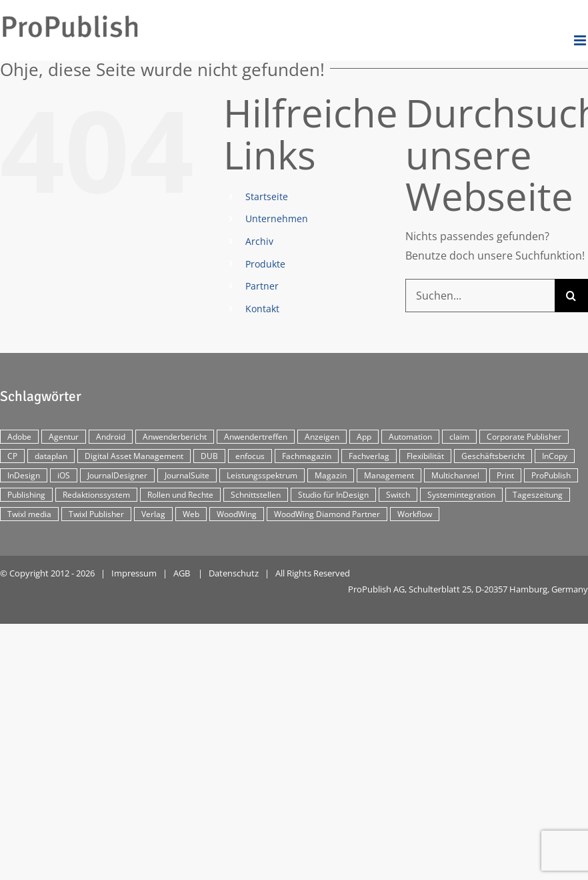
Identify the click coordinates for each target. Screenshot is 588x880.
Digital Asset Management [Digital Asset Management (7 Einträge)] (134, 456)
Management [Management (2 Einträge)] (389, 475)
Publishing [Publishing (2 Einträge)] (26, 495)
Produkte (265, 264)
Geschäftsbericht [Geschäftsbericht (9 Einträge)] (493, 456)
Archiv (259, 241)
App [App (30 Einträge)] (364, 437)
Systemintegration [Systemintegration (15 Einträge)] (461, 495)
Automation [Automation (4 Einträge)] (410, 437)
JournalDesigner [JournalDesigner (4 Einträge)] (117, 475)
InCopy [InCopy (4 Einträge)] (555, 456)
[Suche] (571, 296)
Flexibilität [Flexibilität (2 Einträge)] (425, 456)
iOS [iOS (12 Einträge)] (64, 475)
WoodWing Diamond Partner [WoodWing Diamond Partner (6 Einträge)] (327, 514)
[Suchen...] (480, 296)
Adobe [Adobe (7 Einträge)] (19, 437)
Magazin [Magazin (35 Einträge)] (331, 475)
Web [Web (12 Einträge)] (191, 514)
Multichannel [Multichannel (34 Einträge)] (455, 475)
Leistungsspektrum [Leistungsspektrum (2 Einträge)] (262, 475)
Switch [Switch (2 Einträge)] (398, 495)
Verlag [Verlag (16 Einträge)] (153, 514)
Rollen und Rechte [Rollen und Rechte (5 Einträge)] (180, 495)
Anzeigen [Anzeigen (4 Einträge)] (322, 437)
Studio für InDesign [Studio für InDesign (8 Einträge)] (333, 495)
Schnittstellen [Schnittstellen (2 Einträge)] (256, 495)
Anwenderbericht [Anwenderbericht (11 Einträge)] (175, 437)
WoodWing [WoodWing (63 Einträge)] (237, 514)
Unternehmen (277, 218)
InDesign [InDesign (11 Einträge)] (24, 475)
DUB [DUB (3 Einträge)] (209, 456)
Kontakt (262, 309)
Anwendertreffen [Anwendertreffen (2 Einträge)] (256, 437)
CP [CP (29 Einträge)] (12, 456)
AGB (182, 573)
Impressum (134, 573)
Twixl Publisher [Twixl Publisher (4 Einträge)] (96, 514)
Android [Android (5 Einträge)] (111, 437)
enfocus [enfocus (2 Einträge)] (250, 456)
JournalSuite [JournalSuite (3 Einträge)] (187, 475)
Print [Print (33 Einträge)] (505, 475)
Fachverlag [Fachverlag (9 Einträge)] (369, 456)
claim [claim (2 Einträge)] (459, 437)
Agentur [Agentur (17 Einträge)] (64, 437)
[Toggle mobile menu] (581, 40)
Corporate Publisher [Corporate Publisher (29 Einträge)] (524, 437)
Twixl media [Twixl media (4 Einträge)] (29, 514)
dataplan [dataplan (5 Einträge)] (51, 456)
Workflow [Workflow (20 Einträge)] (415, 514)
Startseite (267, 196)
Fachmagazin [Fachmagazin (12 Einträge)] (307, 456)
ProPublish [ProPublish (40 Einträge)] (551, 475)
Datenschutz (234, 573)
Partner (262, 286)
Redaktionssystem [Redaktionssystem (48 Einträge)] (96, 495)
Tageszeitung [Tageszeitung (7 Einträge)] (538, 495)
